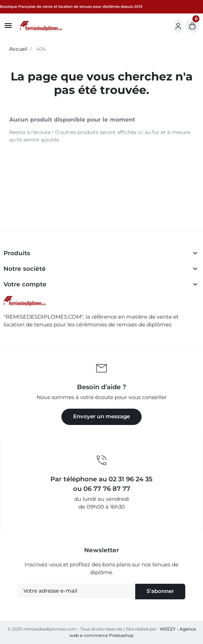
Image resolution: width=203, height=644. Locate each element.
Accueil (18, 49)
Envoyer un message (101, 416)
